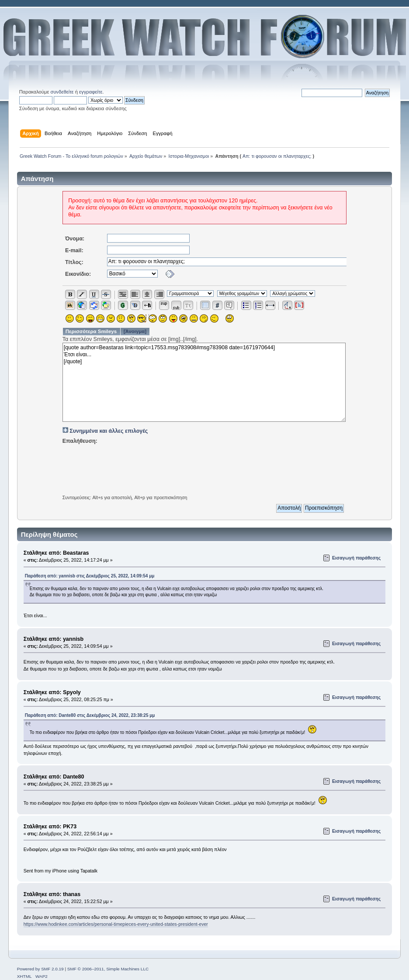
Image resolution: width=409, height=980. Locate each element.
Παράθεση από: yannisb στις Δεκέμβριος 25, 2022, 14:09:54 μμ (90, 576)
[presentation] (204, 467)
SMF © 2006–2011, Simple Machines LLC (108, 969)
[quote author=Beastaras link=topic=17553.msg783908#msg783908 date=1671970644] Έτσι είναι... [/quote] (204, 382)
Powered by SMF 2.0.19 (40, 969)
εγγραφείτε (91, 92)
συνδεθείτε (62, 92)
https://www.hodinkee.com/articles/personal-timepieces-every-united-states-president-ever (116, 924)
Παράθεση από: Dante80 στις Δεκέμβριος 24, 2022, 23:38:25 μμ (90, 715)
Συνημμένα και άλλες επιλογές (109, 431)
